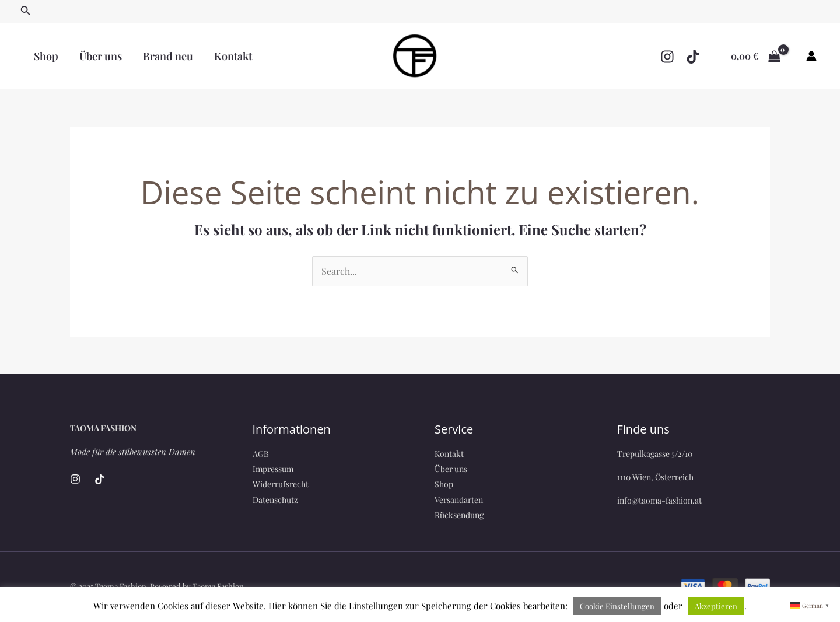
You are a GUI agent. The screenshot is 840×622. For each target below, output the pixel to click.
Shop (46, 56)
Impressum (273, 469)
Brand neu (168, 56)
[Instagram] (667, 57)
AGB (261, 454)
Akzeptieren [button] (716, 606)
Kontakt (233, 56)
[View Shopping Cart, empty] (755, 56)
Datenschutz (275, 500)
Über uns (101, 56)
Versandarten (459, 500)
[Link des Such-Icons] (26, 12)
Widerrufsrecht (281, 484)
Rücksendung (459, 515)
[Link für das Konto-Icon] (811, 56)
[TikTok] (693, 57)
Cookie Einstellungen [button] (617, 606)
